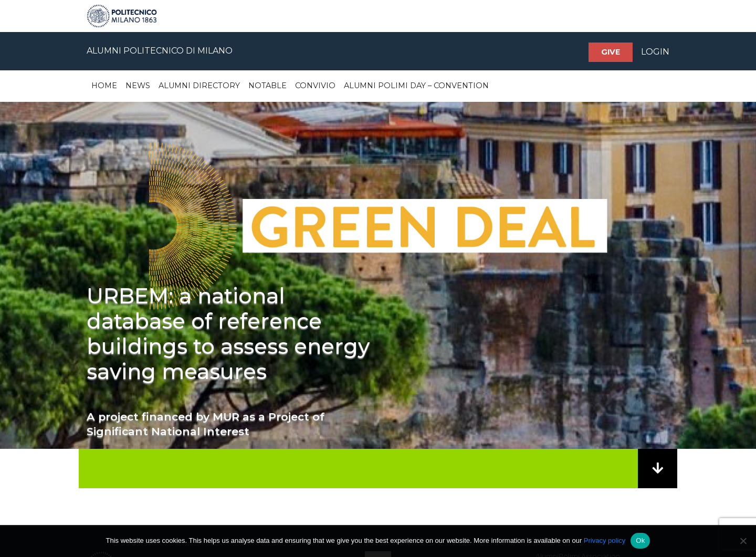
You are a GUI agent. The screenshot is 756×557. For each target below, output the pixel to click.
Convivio (315, 86)
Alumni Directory (199, 86)
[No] (743, 541)
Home (104, 86)
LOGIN (655, 52)
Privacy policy (605, 540)
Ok (640, 540)
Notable (267, 86)
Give (611, 52)
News (138, 86)
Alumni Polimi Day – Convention (416, 86)
